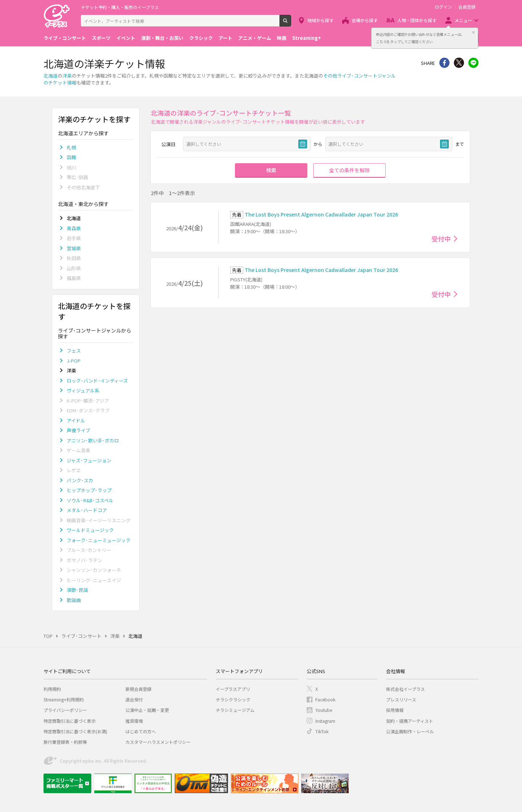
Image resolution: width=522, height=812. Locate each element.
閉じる (473, 32)
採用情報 (395, 710)
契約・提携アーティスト (410, 721)
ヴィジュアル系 (83, 390)
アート (225, 38)
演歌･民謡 (77, 590)
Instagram (325, 721)
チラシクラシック (233, 699)
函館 (71, 157)
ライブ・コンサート (65, 38)
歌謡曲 (74, 600)
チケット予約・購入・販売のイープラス (120, 7)
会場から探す (365, 20)
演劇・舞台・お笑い (162, 38)
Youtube (324, 710)
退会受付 (134, 699)
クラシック (201, 38)
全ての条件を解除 (349, 170)
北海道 (51, 76)
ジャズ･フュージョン (89, 460)
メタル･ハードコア (87, 510)
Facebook (325, 699)
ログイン (443, 7)
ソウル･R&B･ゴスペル (90, 500)
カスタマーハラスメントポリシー (158, 742)
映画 (282, 38)
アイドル (76, 421)
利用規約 (52, 689)
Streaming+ (307, 38)
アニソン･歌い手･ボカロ (93, 440)
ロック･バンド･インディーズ (97, 381)
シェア (444, 63)
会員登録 (467, 7)
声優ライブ (78, 430)
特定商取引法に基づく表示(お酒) (75, 731)
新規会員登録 (138, 689)
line (473, 63)
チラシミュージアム (235, 710)
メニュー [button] (463, 20)
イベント (126, 38)
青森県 (74, 228)
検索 (291, 24)
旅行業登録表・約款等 (65, 742)
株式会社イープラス (405, 689)
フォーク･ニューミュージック (99, 540)
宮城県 (74, 248)
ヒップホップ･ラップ (89, 490)
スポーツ (101, 38)
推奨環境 (134, 721)
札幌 (71, 147)
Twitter (459, 63)
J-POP (74, 361)
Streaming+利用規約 (64, 699)
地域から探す (320, 20)
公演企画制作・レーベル (410, 731)
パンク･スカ (80, 480)
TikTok (322, 731)
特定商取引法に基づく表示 (70, 721)
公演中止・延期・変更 (147, 710)
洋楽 (67, 76)
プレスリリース (401, 699)
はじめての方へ (141, 731)
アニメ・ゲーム (255, 38)
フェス (74, 351)
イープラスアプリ (233, 689)
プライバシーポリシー (65, 710)
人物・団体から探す (417, 20)
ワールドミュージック (90, 530)
